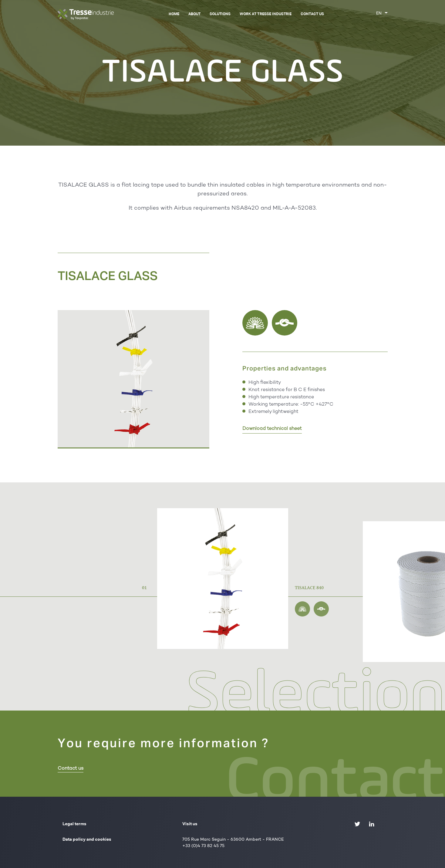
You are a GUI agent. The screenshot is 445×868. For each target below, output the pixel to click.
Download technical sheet (272, 429)
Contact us (312, 14)
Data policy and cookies (87, 839)
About (194, 14)
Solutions (220, 14)
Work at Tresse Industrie (266, 14)
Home (174, 14)
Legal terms (74, 824)
